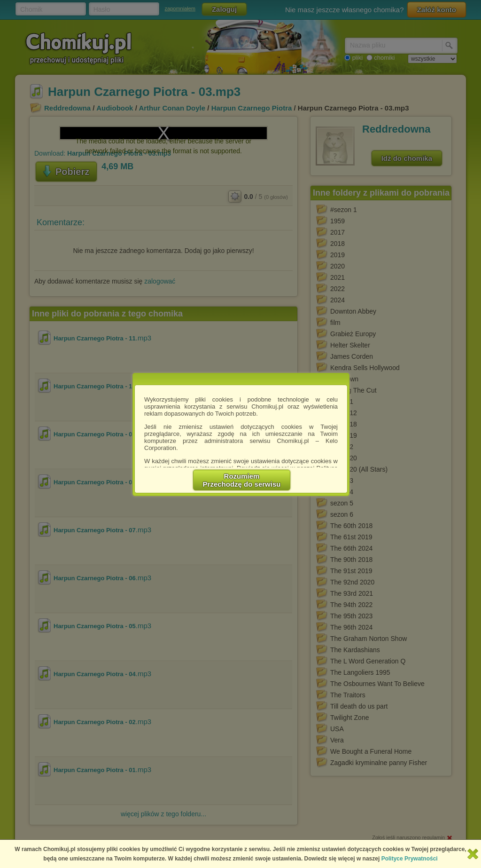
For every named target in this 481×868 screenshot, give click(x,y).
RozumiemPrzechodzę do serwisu (242, 480)
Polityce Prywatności (410, 859)
